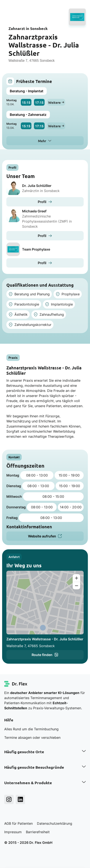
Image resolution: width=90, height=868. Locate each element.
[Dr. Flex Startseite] (16, 684)
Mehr (42, 141)
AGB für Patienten (18, 823)
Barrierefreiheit (38, 832)
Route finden (45, 655)
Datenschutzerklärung (55, 823)
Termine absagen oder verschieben (32, 738)
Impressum (13, 832)
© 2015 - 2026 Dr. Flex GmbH (28, 843)
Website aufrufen (45, 536)
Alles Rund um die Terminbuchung (31, 729)
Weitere (56, 102)
